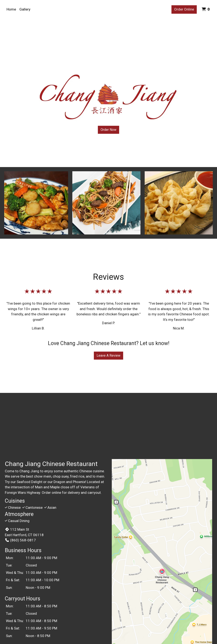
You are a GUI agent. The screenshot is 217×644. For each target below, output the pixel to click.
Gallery (25, 9)
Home (11, 9)
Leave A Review (108, 355)
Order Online (184, 9)
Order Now (108, 130)
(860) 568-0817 (20, 540)
